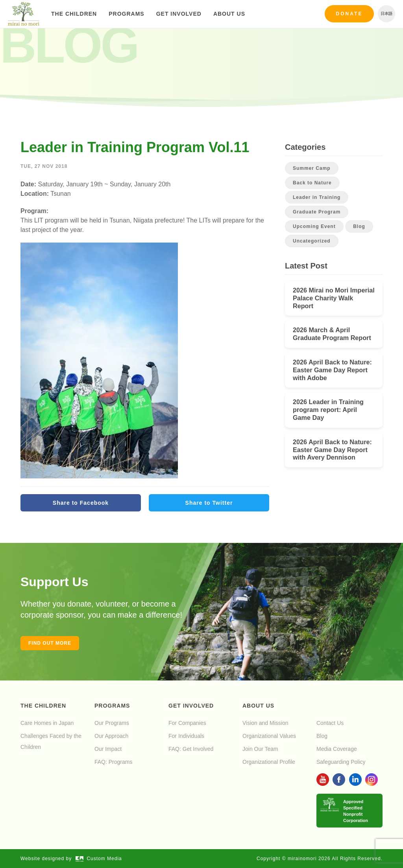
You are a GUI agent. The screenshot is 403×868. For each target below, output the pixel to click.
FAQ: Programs (113, 762)
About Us (229, 14)
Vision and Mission (265, 723)
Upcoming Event (314, 226)
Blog (359, 226)
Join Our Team (260, 749)
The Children (74, 14)
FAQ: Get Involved (191, 749)
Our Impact (108, 749)
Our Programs (112, 723)
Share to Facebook (81, 503)
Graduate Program (317, 212)
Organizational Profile (269, 762)
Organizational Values (269, 736)
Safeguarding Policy (341, 762)
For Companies (187, 723)
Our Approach (111, 736)
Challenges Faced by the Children (51, 741)
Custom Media (99, 859)
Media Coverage (337, 749)
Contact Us (330, 723)
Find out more (50, 643)
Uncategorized (312, 241)
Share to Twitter (209, 503)
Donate (349, 14)
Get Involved (179, 14)
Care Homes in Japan (47, 723)
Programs (126, 14)
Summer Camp (312, 168)
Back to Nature (312, 183)
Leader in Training (317, 197)
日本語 (386, 14)
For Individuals (186, 736)
